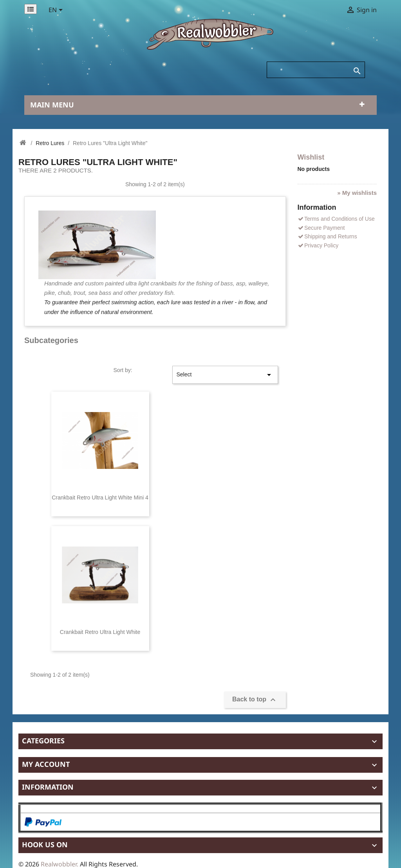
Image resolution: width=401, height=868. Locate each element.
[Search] (316, 70)
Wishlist (311, 157)
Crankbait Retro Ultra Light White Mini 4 (100, 498)
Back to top (255, 700)
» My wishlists (357, 193)
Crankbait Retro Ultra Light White (100, 632)
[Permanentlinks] (31, 9)
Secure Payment (321, 228)
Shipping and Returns (327, 236)
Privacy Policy (318, 245)
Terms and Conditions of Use (336, 219)
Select (225, 375)
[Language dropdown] (57, 11)
